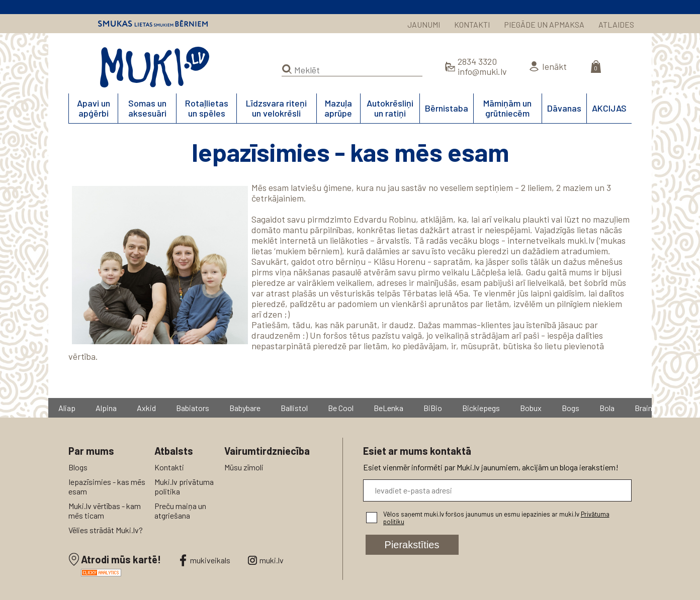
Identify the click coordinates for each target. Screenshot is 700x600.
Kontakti (169, 467)
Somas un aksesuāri (147, 108)
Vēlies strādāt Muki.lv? (106, 530)
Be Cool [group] (341, 408)
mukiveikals (210, 560)
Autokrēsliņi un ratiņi (390, 108)
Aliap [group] (67, 408)
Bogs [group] (571, 408)
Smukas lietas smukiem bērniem (153, 24)
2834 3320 (477, 61)
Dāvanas (564, 108)
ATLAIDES (616, 24)
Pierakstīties (412, 545)
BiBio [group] (433, 408)
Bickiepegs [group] (481, 408)
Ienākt (554, 66)
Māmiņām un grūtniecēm (507, 108)
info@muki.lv (482, 71)
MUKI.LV (155, 67)
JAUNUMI (424, 24)
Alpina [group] (106, 408)
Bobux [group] (531, 408)
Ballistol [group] (294, 408)
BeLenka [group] (388, 408)
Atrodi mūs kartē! (121, 559)
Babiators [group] (193, 408)
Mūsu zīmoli (244, 467)
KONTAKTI (472, 24)
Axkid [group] (146, 408)
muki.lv (272, 560)
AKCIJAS (609, 108)
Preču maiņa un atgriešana (180, 511)
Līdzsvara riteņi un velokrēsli (276, 108)
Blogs (78, 467)
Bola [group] (607, 408)
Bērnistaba (447, 108)
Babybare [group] (245, 408)
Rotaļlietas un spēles (207, 108)
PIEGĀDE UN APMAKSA (544, 24)
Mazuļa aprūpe (338, 108)
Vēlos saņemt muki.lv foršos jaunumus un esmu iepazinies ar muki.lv (496, 518)
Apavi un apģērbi (94, 108)
